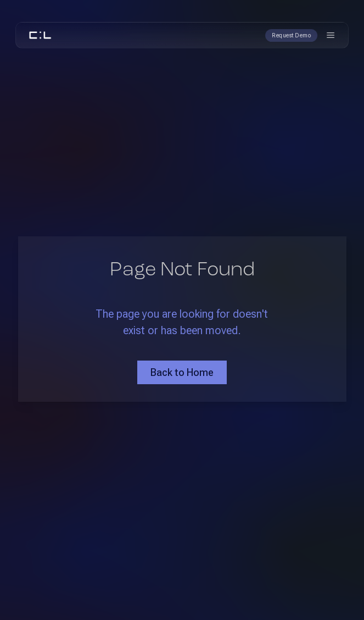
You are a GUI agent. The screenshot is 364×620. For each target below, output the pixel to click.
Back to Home (182, 372)
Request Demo (291, 35)
